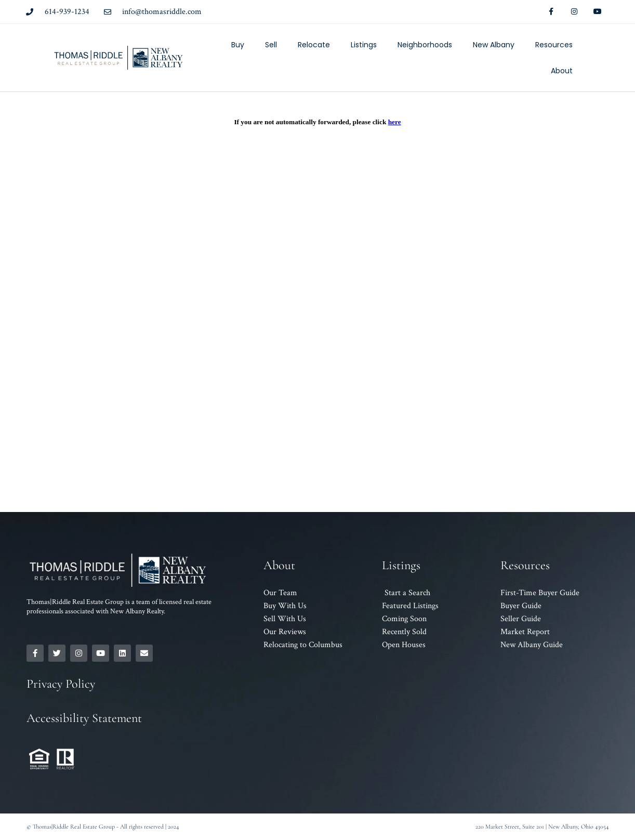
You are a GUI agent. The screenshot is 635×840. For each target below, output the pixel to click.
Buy (238, 45)
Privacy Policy (61, 684)
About (562, 71)
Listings (364, 45)
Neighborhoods (425, 45)
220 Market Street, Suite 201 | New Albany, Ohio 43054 (542, 826)
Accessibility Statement (84, 718)
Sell (271, 45)
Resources (554, 45)
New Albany (494, 45)
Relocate (314, 45)
